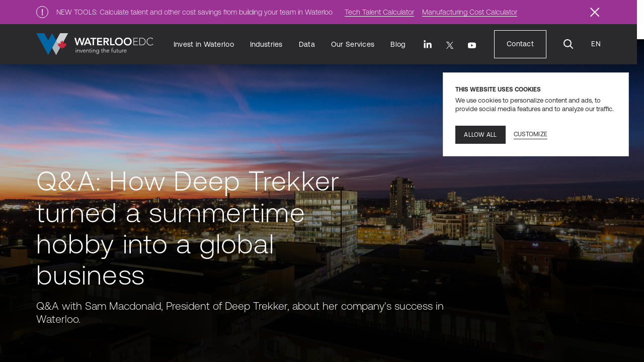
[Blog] (398, 44)
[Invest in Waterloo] (204, 44)
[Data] (307, 44)
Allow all (480, 135)
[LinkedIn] (428, 44)
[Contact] (520, 44)
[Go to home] (95, 44)
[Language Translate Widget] (596, 44)
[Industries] (266, 44)
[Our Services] (353, 44)
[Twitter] (450, 45)
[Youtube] (472, 45)
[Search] (569, 44)
